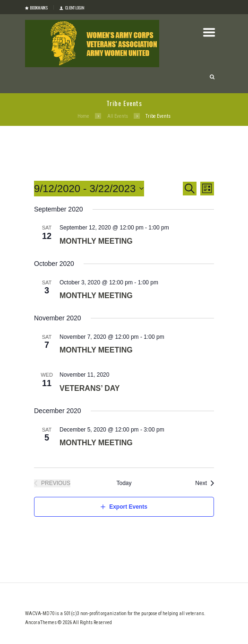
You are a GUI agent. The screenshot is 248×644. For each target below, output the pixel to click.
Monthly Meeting (96, 241)
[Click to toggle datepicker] (89, 189)
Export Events (128, 507)
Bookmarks (39, 8)
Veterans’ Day (90, 388)
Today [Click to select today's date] (124, 483)
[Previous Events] (52, 483)
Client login (75, 8)
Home (83, 116)
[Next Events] (205, 483)
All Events (118, 116)
